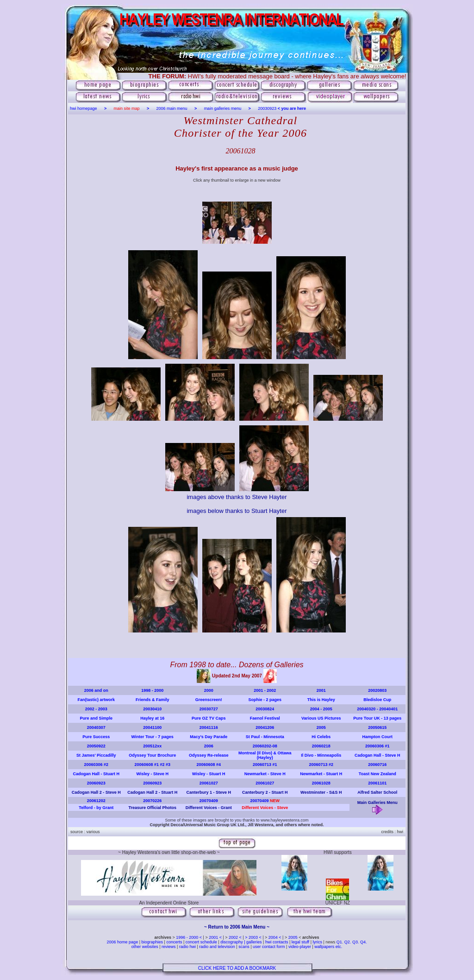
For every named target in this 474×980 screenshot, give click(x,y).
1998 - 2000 (152, 690)
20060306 (374, 746)
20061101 (377, 783)
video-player (300, 947)
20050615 (377, 727)
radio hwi (187, 947)
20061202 (96, 801)
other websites (145, 947)
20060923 (96, 783)
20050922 (96, 746)
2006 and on (96, 690)
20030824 (265, 709)
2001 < (216, 937)
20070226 (152, 801)
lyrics (317, 942)
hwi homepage (84, 108)
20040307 (96, 727)
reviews (168, 947)
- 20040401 (387, 709)
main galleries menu (223, 108)
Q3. (356, 942)
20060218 (321, 746)
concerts (174, 942)
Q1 (339, 942)
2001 (258, 690)
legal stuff (300, 942)
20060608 (143, 765)
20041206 (265, 727)
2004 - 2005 (321, 709)
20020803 (377, 690)
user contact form (269, 947)
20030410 (152, 709)
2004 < (275, 937)
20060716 (377, 765)
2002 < (236, 937)
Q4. (364, 942)
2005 (321, 727)
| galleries (253, 942)
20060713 (262, 765)
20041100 (152, 727)
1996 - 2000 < (189, 937)
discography (232, 942)
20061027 (209, 783)
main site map (127, 108)
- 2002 (269, 690)
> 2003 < (254, 937)
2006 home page (123, 942)
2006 (209, 746)
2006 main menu (172, 108)
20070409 (209, 801)
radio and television (217, 947)
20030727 (209, 709)
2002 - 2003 (96, 709)
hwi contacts (277, 942)
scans (244, 947)
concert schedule (201, 942)
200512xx (152, 746)
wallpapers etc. (328, 947)
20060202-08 (265, 746)
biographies (152, 942)
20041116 (209, 727)
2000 (209, 690)
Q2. (348, 942)
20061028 (321, 783)
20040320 (366, 709)
